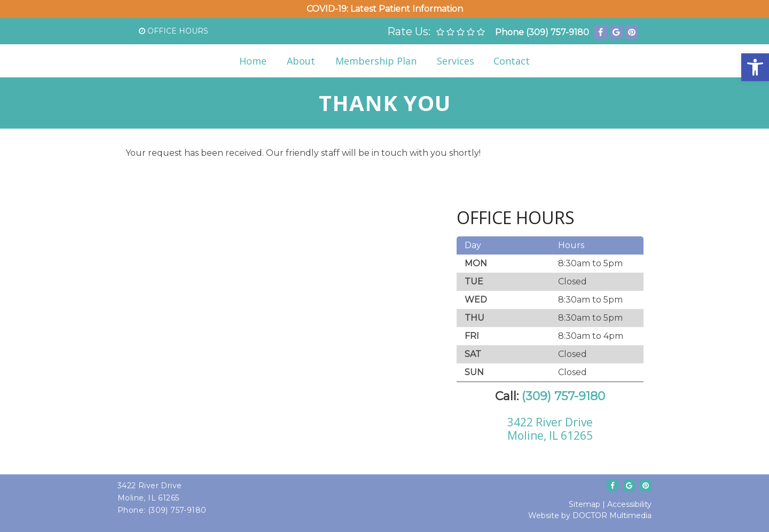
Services (456, 61)
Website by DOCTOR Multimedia (590, 515)
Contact (512, 61)
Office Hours (174, 31)
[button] (755, 67)
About (301, 61)
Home (253, 61)
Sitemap (584, 504)
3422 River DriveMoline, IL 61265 (550, 429)
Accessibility (629, 504)
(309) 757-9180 (558, 32)
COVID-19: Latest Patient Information (385, 9)
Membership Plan (376, 61)
